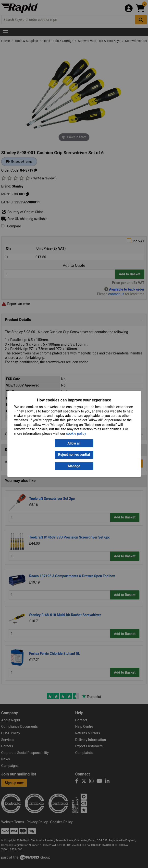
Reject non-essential (74, 455)
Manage (74, 466)
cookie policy (76, 434)
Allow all (74, 443)
